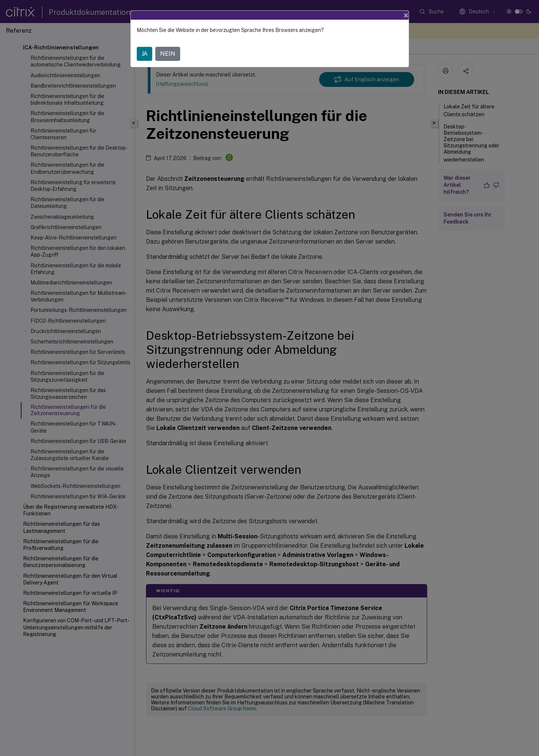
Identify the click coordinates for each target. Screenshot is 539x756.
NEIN (168, 54)
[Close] (406, 15)
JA (145, 54)
